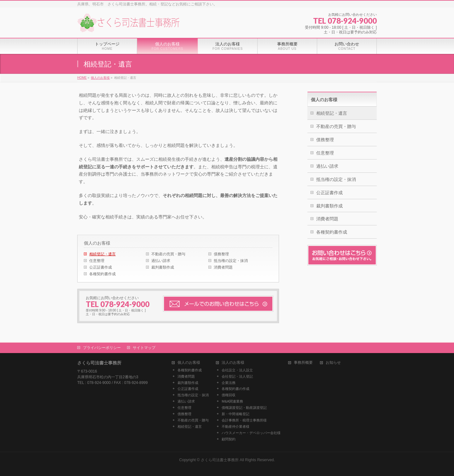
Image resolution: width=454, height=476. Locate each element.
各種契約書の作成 (236, 389)
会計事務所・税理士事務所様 (244, 420)
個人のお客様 (97, 243)
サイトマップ (144, 348)
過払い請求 (161, 261)
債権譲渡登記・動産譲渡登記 (244, 408)
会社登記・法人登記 (237, 376)
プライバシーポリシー (102, 348)
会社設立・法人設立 (237, 370)
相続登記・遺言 (102, 254)
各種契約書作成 (102, 274)
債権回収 (229, 395)
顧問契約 (229, 439)
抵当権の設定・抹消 (231, 261)
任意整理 (97, 261)
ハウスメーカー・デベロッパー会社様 (251, 433)
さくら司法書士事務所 (220, 460)
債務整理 (221, 254)
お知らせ (333, 363)
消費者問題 (223, 267)
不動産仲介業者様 (236, 427)
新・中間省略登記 (236, 414)
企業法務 (229, 383)
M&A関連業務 (232, 401)
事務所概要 (303, 363)
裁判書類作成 (163, 267)
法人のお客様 (233, 363)
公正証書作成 (101, 267)
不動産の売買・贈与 (168, 254)
